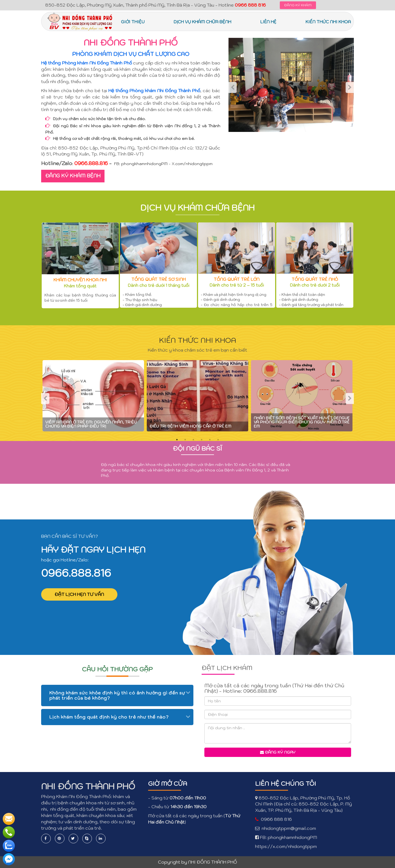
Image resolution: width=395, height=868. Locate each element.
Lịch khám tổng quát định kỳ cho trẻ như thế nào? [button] (109, 717)
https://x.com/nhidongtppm (286, 846)
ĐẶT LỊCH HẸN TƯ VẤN (79, 594)
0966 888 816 (276, 819)
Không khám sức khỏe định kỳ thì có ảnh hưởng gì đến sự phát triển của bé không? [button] (117, 695)
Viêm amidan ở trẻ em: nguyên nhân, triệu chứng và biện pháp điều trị (91, 424)
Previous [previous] (233, 87)
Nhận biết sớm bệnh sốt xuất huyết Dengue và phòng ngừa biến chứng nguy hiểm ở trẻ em (302, 422)
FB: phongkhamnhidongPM (141, 164)
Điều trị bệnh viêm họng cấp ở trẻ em (190, 426)
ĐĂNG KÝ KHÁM (298, 5)
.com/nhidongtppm (194, 164)
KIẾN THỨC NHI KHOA (198, 340)
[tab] (117, 695)
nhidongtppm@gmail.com (289, 828)
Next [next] (350, 87)
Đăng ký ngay (278, 752)
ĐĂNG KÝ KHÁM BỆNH (73, 176)
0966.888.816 (76, 573)
